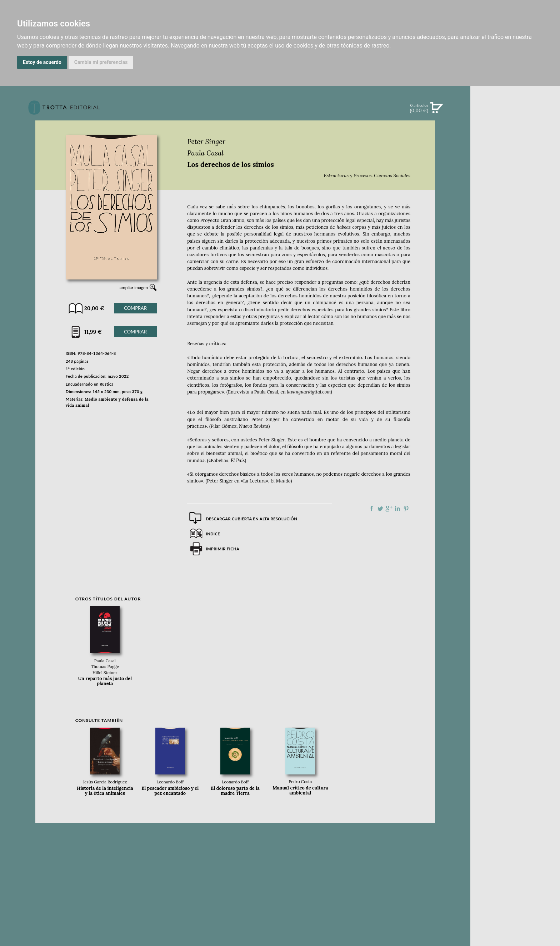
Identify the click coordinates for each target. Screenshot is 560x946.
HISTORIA (515, 330)
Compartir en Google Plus (389, 509)
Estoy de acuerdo (42, 62)
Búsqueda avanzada (515, 119)
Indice (213, 534)
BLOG (515, 215)
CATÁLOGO (515, 155)
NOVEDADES (515, 141)
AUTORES (515, 321)
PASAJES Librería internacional (515, 348)
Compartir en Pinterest (406, 509)
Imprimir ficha (222, 549)
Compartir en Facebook (372, 509)
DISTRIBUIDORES (515, 339)
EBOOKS (515, 170)
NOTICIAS (515, 185)
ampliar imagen (134, 288)
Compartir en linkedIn (397, 509)
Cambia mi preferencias (101, 62)
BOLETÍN (515, 200)
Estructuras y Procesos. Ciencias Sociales (367, 176)
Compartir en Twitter (380, 509)
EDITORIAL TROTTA (515, 280)
